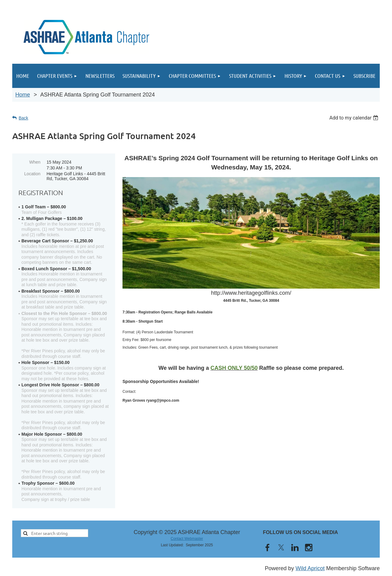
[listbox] (354, 118)
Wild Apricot (310, 568)
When (35, 162)
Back (23, 118)
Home (23, 95)
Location (32, 174)
